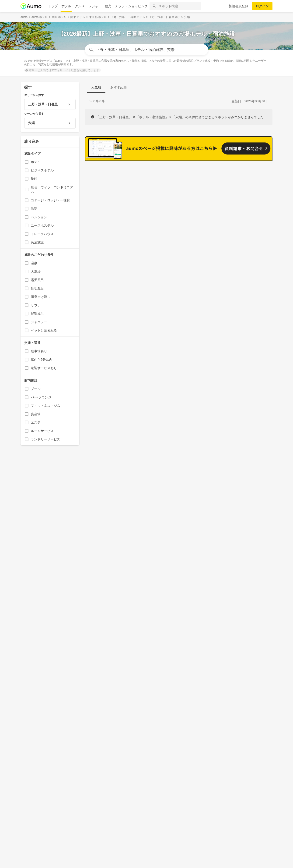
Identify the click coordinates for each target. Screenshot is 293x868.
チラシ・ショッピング (131, 6)
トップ (53, 6)
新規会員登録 (238, 6)
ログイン (262, 6)
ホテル (66, 6)
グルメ (80, 6)
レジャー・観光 (100, 6)
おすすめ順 (119, 87)
